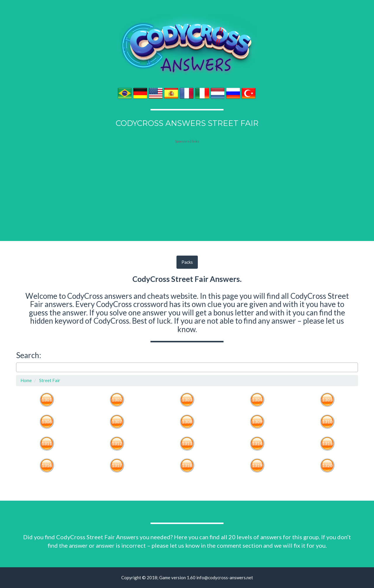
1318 (187, 465)
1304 (257, 400)
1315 (327, 443)
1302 (117, 400)
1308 (187, 422)
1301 (47, 400)
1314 (257, 443)
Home (26, 380)
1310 (327, 422)
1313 (187, 443)
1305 (327, 400)
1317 (117, 465)
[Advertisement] (187, 180)
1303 (187, 400)
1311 (47, 443)
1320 (327, 465)
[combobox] (187, 367)
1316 (47, 465)
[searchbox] (19, 367)
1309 (257, 422)
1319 (257, 465)
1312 (117, 443)
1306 (47, 422)
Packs (187, 262)
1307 (117, 422)
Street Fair (49, 380)
